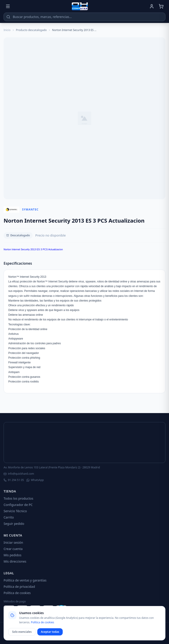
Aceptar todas (50, 632)
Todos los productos (18, 498)
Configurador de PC (18, 505)
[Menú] (8, 6)
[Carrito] (161, 6)
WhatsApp (35, 480)
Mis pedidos (12, 555)
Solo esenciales (22, 632)
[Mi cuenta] (152, 6)
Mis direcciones (15, 561)
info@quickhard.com (19, 474)
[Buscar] (8, 17)
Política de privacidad (19, 587)
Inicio (7, 30)
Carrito (9, 517)
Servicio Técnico (15, 511)
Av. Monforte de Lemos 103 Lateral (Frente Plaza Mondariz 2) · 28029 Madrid (52, 467)
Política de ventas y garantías (25, 580)
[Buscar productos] (84, 17)
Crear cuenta (13, 549)
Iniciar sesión (13, 542)
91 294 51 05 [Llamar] (14, 480)
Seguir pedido (14, 524)
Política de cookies (17, 593)
